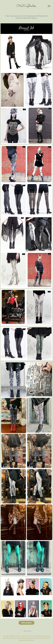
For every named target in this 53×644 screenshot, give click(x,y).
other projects (26, 623)
